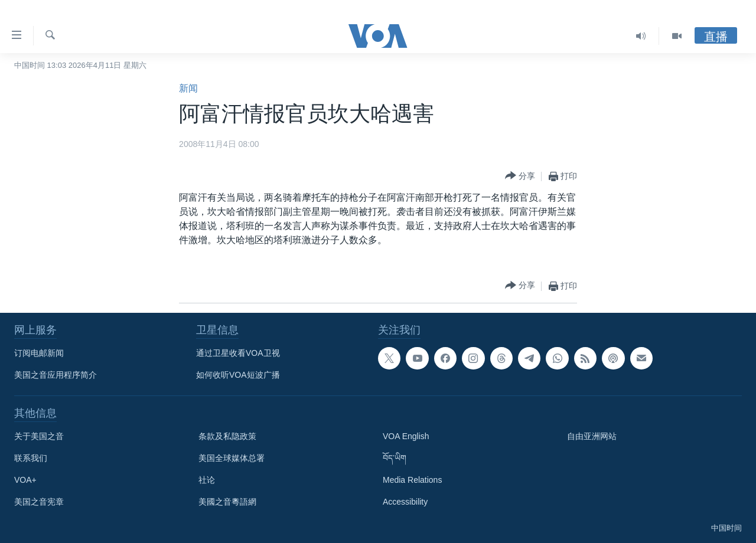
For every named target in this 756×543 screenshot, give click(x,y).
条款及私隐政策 (227, 436)
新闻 (188, 88)
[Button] (520, 176)
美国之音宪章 (39, 502)
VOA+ (25, 480)
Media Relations (412, 480)
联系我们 (31, 458)
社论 (207, 480)
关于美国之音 (39, 436)
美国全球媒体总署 (232, 458)
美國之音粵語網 (227, 502)
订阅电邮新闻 (39, 353)
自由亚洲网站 (592, 436)
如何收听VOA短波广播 (238, 375)
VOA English (406, 436)
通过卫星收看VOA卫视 (238, 353)
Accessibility (405, 502)
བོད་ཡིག (395, 458)
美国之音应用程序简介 (56, 375)
